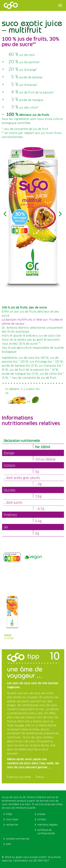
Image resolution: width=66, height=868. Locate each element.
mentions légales (47, 825)
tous (41, 777)
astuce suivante (20, 777)
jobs (9, 844)
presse (41, 814)
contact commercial (18, 839)
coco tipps (12, 820)
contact (42, 820)
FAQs (9, 814)
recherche (12, 825)
